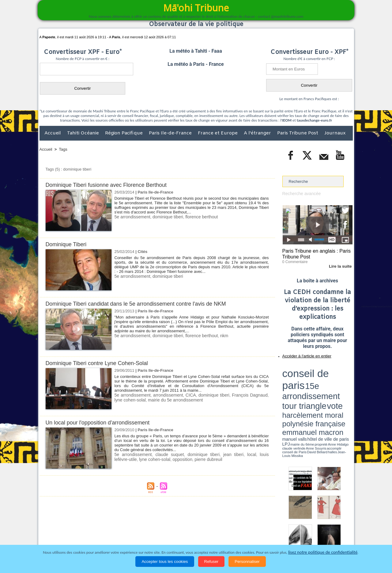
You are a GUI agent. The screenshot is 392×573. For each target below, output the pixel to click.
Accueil (53, 133)
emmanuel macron (299, 383)
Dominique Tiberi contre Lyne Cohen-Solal (100, 363)
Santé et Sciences (209, 533)
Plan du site (190, 520)
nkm (216, 336)
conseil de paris (302, 368)
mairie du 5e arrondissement (162, 400)
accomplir (347, 387)
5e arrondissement (131, 217)
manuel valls (322, 384)
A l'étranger (258, 133)
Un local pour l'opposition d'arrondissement (101, 422)
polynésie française (332, 378)
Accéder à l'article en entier (303, 354)
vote (342, 374)
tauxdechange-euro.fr (314, 120)
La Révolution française (269, 533)
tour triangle (325, 374)
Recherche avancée (300, 193)
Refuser (211, 562)
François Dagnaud (242, 395)
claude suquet (162, 454)
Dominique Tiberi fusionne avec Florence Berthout (110, 185)
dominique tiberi (164, 217)
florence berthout (195, 217)
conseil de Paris (289, 389)
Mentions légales (336, 533)
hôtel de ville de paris (340, 384)
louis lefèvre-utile (253, 454)
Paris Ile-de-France (171, 133)
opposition (155, 459)
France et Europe (218, 133)
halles (310, 389)
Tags (63, 149)
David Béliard (301, 389)
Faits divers (165, 533)
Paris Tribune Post (298, 133)
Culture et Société (135, 533)
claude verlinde (325, 387)
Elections (237, 533)
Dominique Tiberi (68, 244)
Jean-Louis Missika (320, 389)
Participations (305, 533)
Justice (184, 533)
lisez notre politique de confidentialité (323, 552)
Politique (64, 533)
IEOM (287, 120)
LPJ (284, 387)
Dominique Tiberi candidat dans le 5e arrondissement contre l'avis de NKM (142, 304)
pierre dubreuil (178, 459)
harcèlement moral (299, 378)
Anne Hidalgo (313, 387)
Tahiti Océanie (84, 133)
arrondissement (165, 395)
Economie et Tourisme (96, 533)
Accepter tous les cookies (165, 562)
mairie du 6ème (293, 387)
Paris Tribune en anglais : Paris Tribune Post (314, 253)
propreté (303, 387)
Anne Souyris (337, 387)
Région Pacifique (124, 133)
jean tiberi (216, 454)
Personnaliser (247, 562)
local (231, 454)
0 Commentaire (294, 260)
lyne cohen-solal (129, 459)
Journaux (335, 133)
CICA (186, 395)
